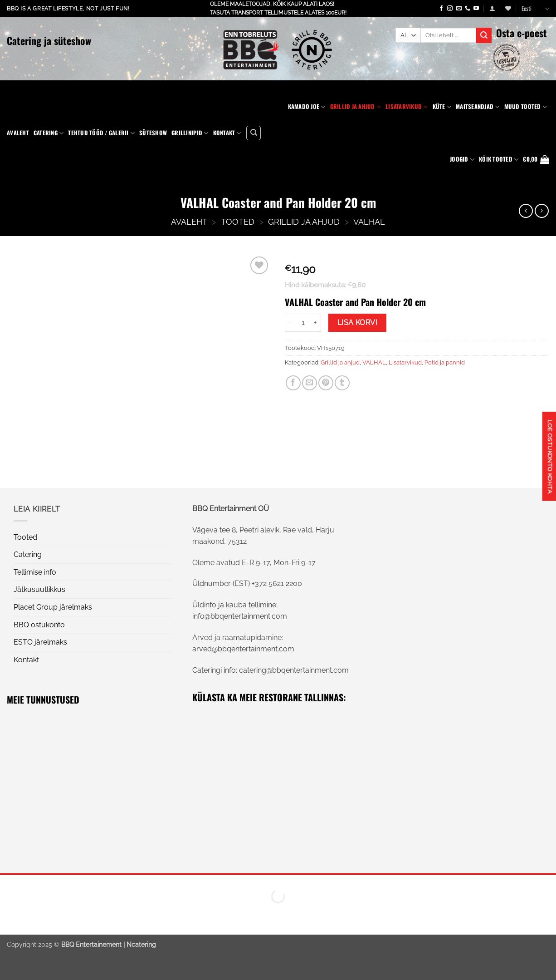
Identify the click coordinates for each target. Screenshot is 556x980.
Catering (49, 133)
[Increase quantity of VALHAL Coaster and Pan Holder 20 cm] (316, 323)
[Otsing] (254, 133)
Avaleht (18, 133)
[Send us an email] (459, 9)
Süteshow (153, 133)
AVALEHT (189, 222)
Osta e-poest (522, 33)
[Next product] (526, 211)
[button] (492, 8)
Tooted (238, 222)
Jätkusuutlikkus (39, 589)
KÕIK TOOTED (499, 159)
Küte (442, 107)
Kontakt (227, 133)
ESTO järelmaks (40, 642)
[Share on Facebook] (293, 383)
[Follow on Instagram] (450, 9)
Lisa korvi (358, 323)
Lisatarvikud (407, 107)
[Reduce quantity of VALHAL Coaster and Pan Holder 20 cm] (290, 323)
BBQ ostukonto (39, 625)
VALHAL (369, 222)
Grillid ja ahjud (356, 107)
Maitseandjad (478, 107)
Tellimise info (35, 572)
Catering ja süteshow (49, 40)
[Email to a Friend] (310, 383)
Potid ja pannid (445, 362)
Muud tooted (526, 107)
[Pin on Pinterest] (326, 383)
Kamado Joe (307, 107)
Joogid (462, 159)
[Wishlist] (508, 8)
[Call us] (468, 9)
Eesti (535, 9)
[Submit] (484, 35)
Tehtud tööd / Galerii (101, 133)
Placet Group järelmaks (53, 607)
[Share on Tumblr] (342, 383)
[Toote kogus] (303, 323)
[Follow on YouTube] (476, 9)
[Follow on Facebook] (441, 9)
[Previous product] (542, 211)
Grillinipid (190, 133)
